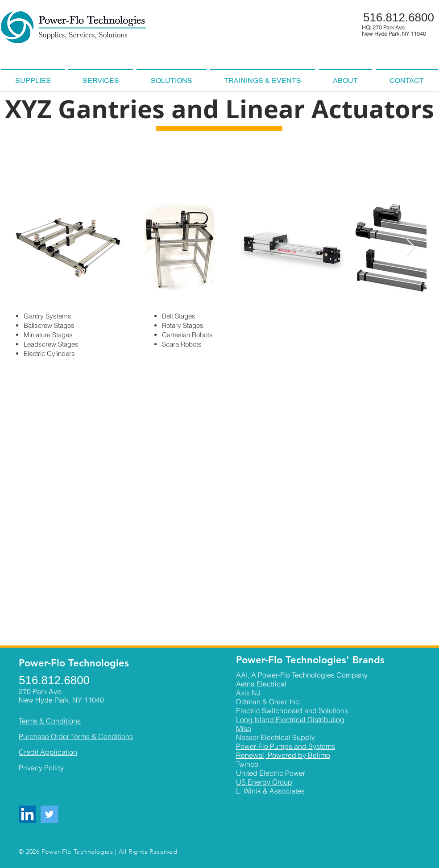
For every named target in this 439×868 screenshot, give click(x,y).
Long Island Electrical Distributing (290, 719)
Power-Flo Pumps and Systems (286, 746)
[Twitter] (49, 814)
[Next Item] (411, 248)
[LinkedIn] (27, 814)
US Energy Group (264, 782)
